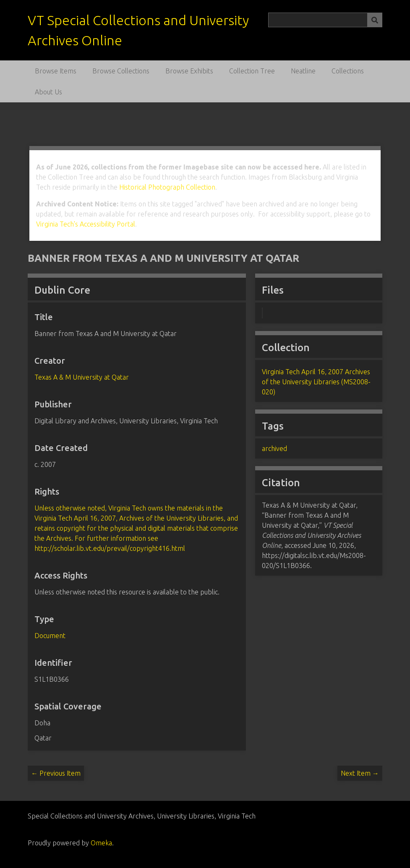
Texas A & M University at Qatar (82, 377)
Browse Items (56, 71)
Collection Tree (252, 71)
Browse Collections (121, 71)
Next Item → (360, 773)
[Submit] (375, 20)
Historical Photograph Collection (167, 187)
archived (274, 448)
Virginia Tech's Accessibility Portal (86, 224)
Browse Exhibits (189, 71)
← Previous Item (56, 773)
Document (50, 636)
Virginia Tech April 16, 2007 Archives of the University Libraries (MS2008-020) (316, 382)
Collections (348, 71)
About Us (48, 92)
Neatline (303, 71)
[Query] (325, 20)
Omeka (101, 843)
